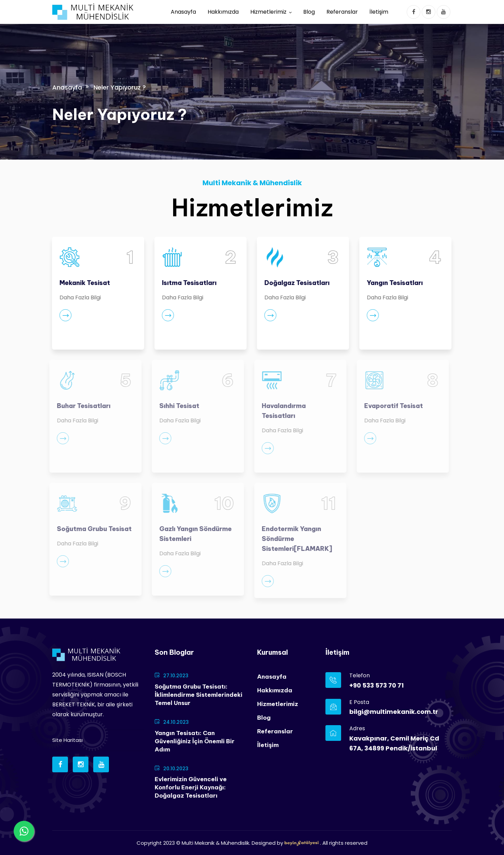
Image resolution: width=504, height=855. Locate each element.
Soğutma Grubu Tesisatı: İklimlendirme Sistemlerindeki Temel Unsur (199, 695)
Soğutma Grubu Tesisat (92, 529)
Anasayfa (183, 12)
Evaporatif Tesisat (391, 406)
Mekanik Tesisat (84, 283)
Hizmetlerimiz (268, 12)
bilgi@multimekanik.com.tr (394, 712)
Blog (309, 12)
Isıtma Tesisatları (189, 283)
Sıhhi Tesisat (177, 406)
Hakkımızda (223, 12)
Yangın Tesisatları (394, 283)
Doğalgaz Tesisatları (297, 283)
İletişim (379, 12)
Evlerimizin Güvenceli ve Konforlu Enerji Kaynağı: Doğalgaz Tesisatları (191, 787)
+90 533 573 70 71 (376, 685)
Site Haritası (67, 740)
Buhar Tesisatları (81, 406)
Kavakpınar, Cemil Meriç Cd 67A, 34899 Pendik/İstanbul (394, 743)
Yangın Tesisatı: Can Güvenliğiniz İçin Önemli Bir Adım (195, 741)
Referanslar (342, 12)
